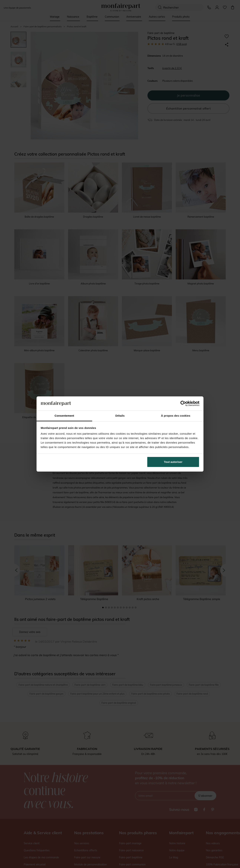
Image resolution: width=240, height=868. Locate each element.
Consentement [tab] (64, 416)
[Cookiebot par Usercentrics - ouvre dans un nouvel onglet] (183, 403)
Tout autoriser (173, 462)
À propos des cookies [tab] (176, 416)
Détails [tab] (120, 416)
